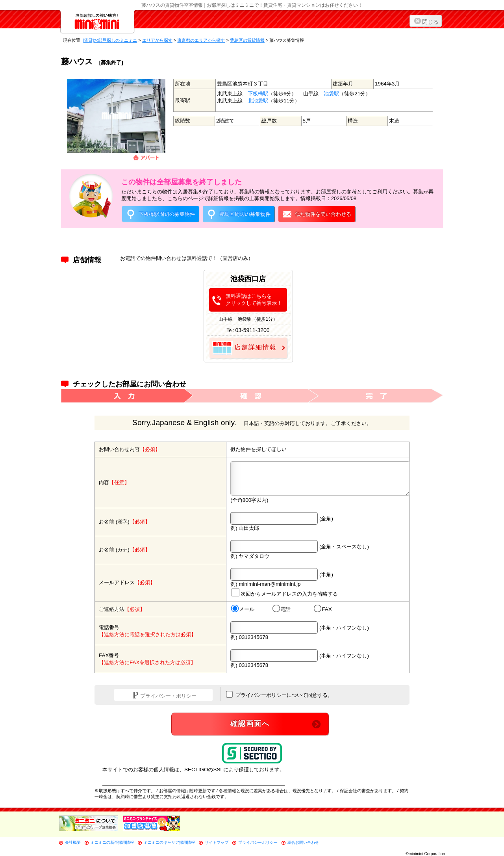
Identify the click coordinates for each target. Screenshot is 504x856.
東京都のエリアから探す (201, 40)
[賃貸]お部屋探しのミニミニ (110, 40)
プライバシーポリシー (258, 842)
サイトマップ (217, 842)
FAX (323, 609)
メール (243, 609)
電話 (282, 609)
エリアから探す (157, 40)
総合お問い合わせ (303, 842)
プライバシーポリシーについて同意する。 (279, 694)
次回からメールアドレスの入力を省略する (285, 592)
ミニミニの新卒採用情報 (112, 842)
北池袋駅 (258, 101)
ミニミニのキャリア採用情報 (169, 842)
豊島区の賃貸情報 (247, 40)
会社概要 (73, 842)
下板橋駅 (258, 94)
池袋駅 (331, 94)
